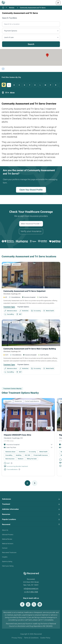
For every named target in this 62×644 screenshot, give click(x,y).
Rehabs (12, 8)
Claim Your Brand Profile (31, 190)
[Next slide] (35, 483)
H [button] (35, 85)
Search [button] (31, 44)
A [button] (9, 85)
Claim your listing (8, 566)
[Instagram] (28, 604)
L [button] (40, 85)
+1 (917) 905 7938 (31, 592)
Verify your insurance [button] (31, 231)
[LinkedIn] (40, 604)
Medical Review (7, 539)
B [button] (14, 85)
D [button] (24, 85)
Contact (5, 548)
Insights (5, 557)
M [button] (45, 85)
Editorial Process (8, 535)
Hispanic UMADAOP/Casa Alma (17, 435)
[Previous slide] (27, 483)
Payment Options (23, 307)
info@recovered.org (31, 588)
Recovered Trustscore (9, 552)
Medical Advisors (8, 544)
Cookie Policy (45, 638)
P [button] (51, 85)
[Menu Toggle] (58, 3)
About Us (5, 530)
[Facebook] (22, 604)
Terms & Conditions (31, 638)
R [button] (56, 85)
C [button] (19, 85)
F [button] (30, 85)
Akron (12, 93)
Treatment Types (9, 307)
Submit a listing (7, 561)
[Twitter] (34, 604)
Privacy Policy (17, 638)
